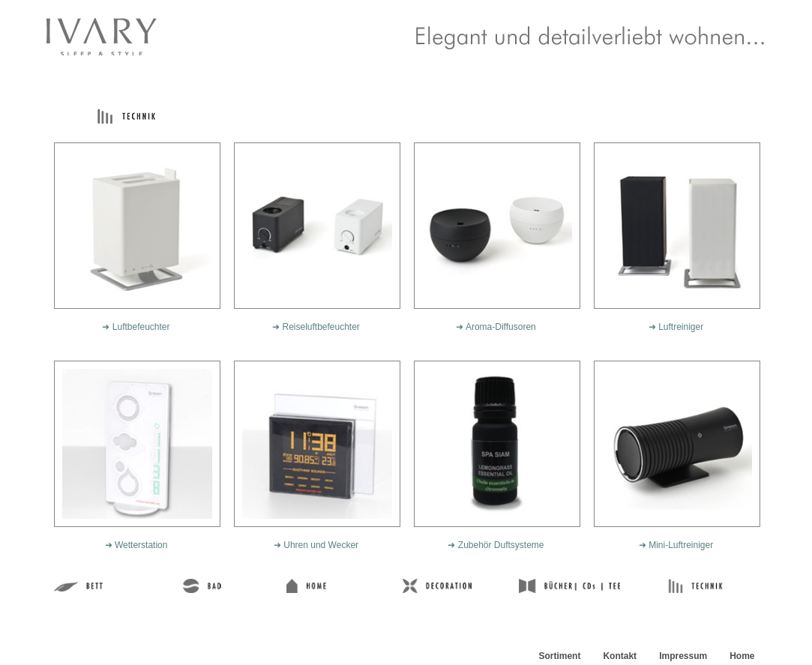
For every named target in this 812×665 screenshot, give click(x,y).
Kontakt (620, 656)
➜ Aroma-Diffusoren (496, 327)
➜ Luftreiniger (676, 327)
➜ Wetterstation (136, 545)
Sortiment (559, 656)
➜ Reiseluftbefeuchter (316, 327)
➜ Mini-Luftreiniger (676, 545)
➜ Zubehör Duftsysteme (496, 545)
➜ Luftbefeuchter (136, 327)
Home (742, 656)
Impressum (683, 656)
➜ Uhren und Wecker (316, 545)
